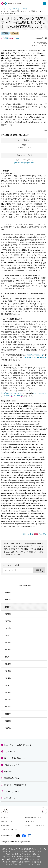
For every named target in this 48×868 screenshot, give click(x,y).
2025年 (8, 600)
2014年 (8, 678)
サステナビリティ (12, 765)
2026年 (8, 593)
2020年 (8, 635)
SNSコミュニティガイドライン (34, 825)
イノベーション (11, 752)
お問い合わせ (10, 798)
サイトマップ (5, 817)
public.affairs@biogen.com (24, 163)
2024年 (25, 9)
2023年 (8, 614)
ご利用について (30, 821)
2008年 (8, 721)
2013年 (8, 685)
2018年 (8, 650)
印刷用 (13, 38)
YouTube (18, 396)
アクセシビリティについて (10, 829)
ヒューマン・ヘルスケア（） (18, 745)
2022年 (8, 621)
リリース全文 (35, 534)
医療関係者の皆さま (13, 778)
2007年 (8, 728)
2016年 (8, 664)
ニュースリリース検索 (11, 565)
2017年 (8, 657)
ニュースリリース (14, 9)
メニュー (44, 3)
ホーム (3, 9)
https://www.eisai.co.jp (35, 355)
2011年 (8, 700)
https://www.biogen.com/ (11, 393)
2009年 (8, 714)
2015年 (8, 671)
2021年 (8, 628)
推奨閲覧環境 (5, 825)
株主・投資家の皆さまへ (14, 758)
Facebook (42, 357)
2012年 (8, 693)
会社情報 (8, 772)
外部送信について (7, 821)
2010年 (8, 707)
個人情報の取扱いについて (33, 817)
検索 (37, 570)
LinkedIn (31, 357)
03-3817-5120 (26, 148)
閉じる (45, 849)
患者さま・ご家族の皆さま (15, 785)
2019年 (8, 643)
